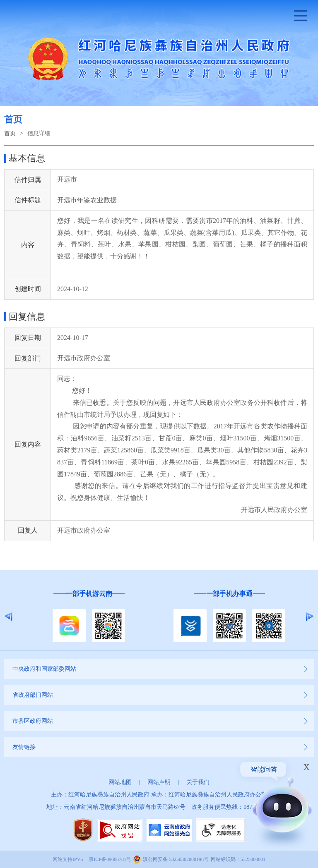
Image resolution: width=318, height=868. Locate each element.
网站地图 (120, 782)
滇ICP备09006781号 (110, 859)
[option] (89, 617)
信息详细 (39, 133)
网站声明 (159, 782)
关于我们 (198, 782)
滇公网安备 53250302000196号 (176, 859)
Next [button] (310, 617)
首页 (10, 133)
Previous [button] (8, 617)
